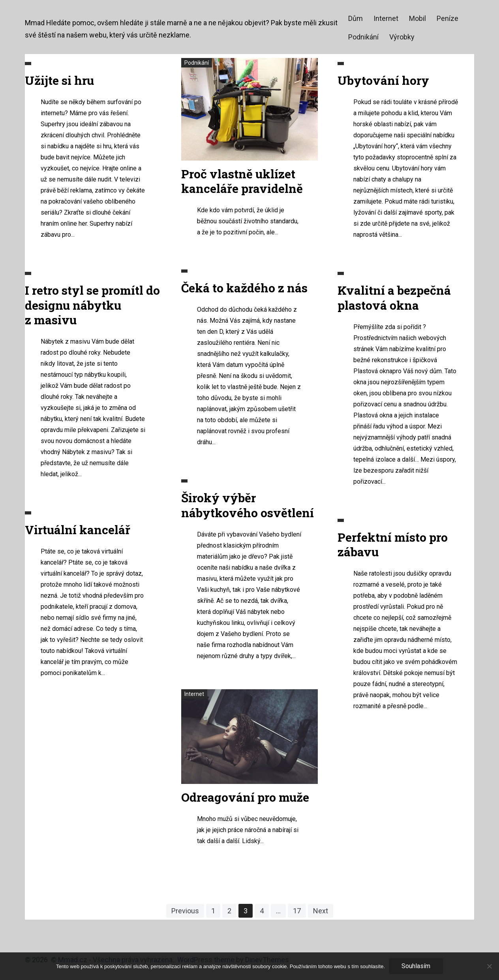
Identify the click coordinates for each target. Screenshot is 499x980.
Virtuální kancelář (78, 530)
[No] (489, 966)
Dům (355, 18)
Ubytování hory (383, 80)
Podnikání (363, 37)
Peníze (447, 18)
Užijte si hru (59, 80)
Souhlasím (416, 966)
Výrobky (402, 37)
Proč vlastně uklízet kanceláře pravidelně (242, 181)
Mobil (417, 18)
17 (297, 911)
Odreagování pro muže (245, 797)
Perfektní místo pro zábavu (393, 545)
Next (321, 911)
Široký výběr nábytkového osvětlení (248, 505)
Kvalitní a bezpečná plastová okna (394, 298)
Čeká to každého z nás (244, 288)
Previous (185, 911)
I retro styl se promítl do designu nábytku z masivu (92, 305)
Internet (386, 18)
